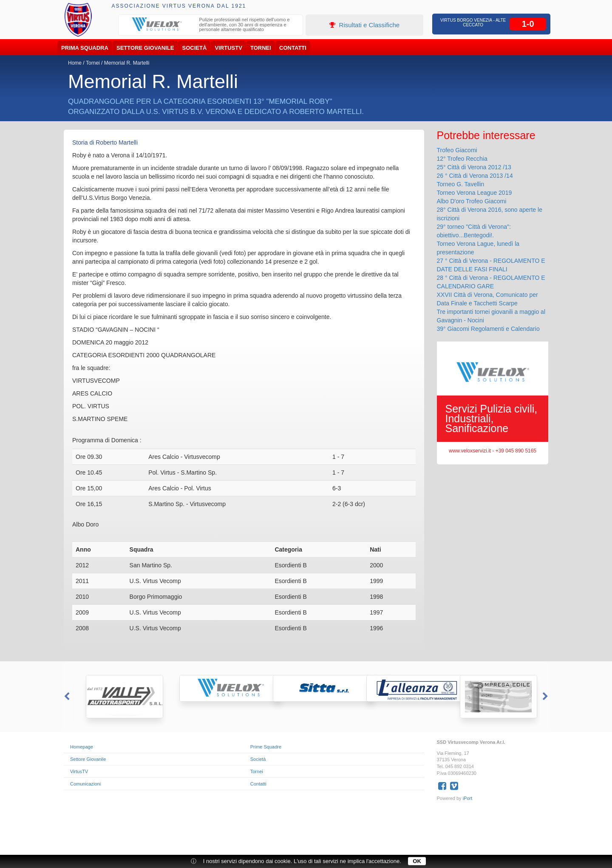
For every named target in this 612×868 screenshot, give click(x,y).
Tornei (261, 48)
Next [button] (546, 697)
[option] (211, 26)
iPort (468, 798)
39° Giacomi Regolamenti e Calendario (488, 329)
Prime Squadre (266, 747)
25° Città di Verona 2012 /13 (474, 167)
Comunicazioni (85, 784)
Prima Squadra (85, 48)
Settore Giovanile (145, 48)
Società (195, 48)
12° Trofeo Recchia (462, 159)
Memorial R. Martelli (127, 63)
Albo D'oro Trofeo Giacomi (472, 201)
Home (75, 63)
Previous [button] (66, 697)
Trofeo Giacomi (457, 150)
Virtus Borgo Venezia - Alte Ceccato (473, 23)
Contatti (293, 48)
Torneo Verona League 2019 (475, 193)
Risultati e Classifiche (364, 25)
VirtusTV (229, 48)
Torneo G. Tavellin (461, 184)
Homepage (82, 747)
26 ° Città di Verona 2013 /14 (475, 176)
